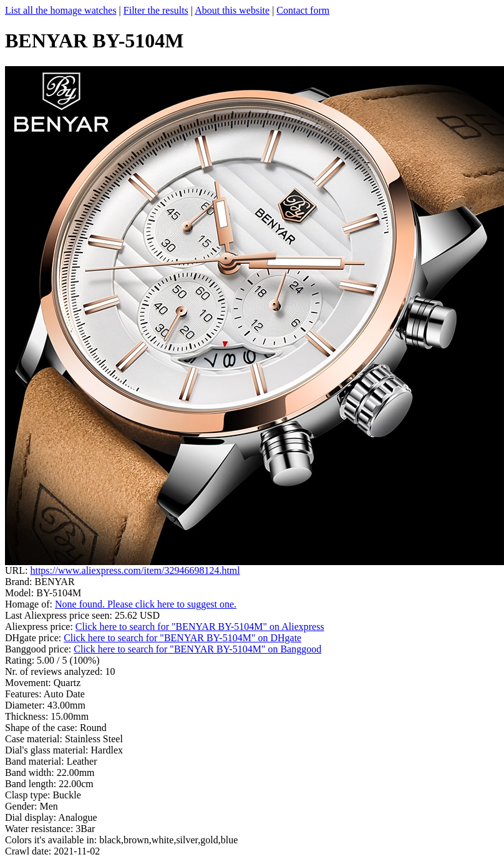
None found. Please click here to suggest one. (146, 604)
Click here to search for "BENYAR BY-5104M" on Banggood (197, 649)
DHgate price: (34, 638)
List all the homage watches (61, 10)
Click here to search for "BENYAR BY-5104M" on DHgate (182, 638)
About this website (232, 10)
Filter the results (156, 10)
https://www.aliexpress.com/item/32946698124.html (135, 570)
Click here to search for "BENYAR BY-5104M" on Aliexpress (200, 627)
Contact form (303, 10)
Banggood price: (39, 649)
